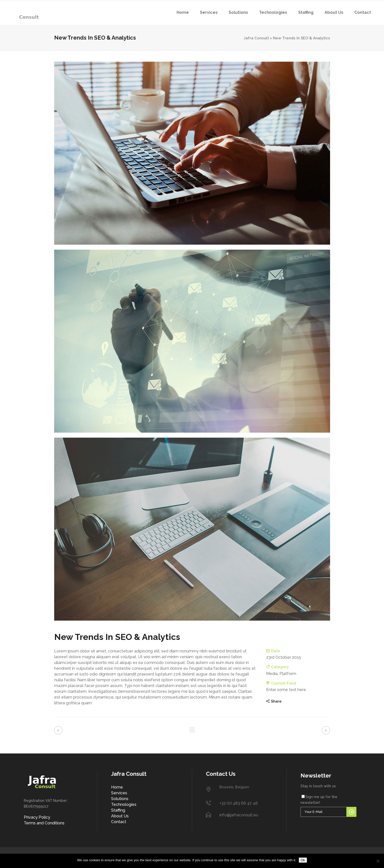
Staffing (118, 810)
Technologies (124, 804)
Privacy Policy (37, 817)
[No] (378, 861)
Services (119, 793)
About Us (120, 816)
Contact (119, 822)
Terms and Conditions (44, 823)
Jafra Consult (256, 38)
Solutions (120, 799)
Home (117, 787)
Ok (303, 860)
